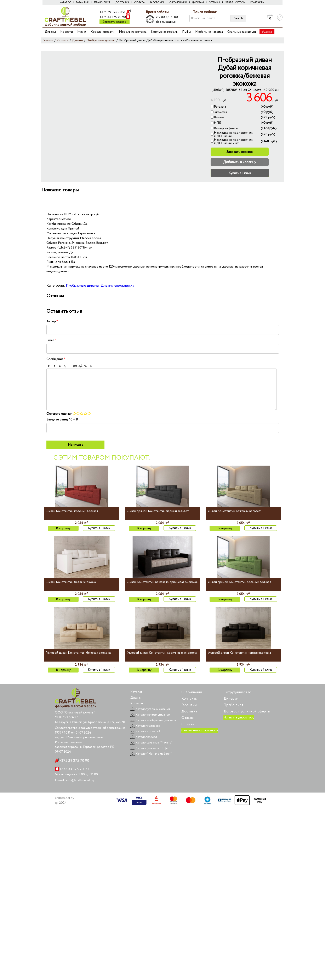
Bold (49, 366)
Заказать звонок (115, 22)
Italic (55, 366)
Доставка (122, 3)
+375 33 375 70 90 (113, 17)
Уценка (267, 32)
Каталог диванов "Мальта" (151, 743)
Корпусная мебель (164, 32)
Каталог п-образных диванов (153, 720)
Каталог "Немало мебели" (151, 754)
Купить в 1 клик (240, 173)
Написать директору (239, 718)
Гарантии (83, 3)
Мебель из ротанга (133, 32)
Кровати (67, 32)
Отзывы (214, 3)
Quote (75, 366)
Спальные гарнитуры (242, 32)
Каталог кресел (144, 737)
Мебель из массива (209, 32)
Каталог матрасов (145, 726)
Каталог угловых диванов (150, 709)
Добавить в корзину (240, 162)
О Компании (192, 692)
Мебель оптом (235, 3)
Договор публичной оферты (247, 711)
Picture (91, 366)
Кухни (82, 32)
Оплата (139, 3)
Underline (60, 366)
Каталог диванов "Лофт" (150, 748)
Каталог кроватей (145, 731)
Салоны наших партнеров (200, 730)
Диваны (50, 32)
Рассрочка (157, 3)
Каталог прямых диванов (150, 715)
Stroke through (65, 366)
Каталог (65, 3)
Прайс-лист (102, 3)
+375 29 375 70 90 (113, 12)
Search (238, 18)
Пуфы (186, 32)
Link (86, 366)
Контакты (257, 3)
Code (80, 366)
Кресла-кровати (102, 32)
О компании (178, 3)
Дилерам (198, 3)
